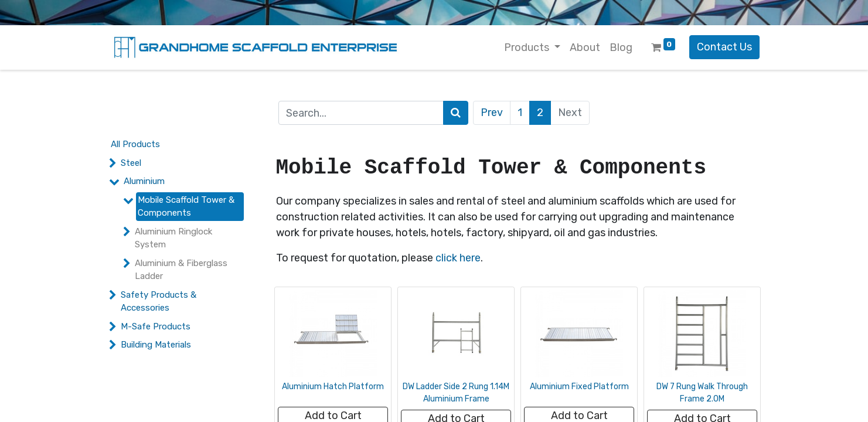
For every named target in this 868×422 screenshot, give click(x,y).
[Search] (456, 113)
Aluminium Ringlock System (173, 238)
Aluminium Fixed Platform (579, 387)
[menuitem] (585, 48)
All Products (135, 144)
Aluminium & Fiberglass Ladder (181, 270)
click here (458, 258)
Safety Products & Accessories (159, 302)
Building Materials (156, 345)
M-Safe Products (156, 326)
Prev (492, 113)
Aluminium (144, 181)
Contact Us (724, 47)
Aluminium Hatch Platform (333, 387)
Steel (131, 163)
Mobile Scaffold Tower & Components (186, 207)
